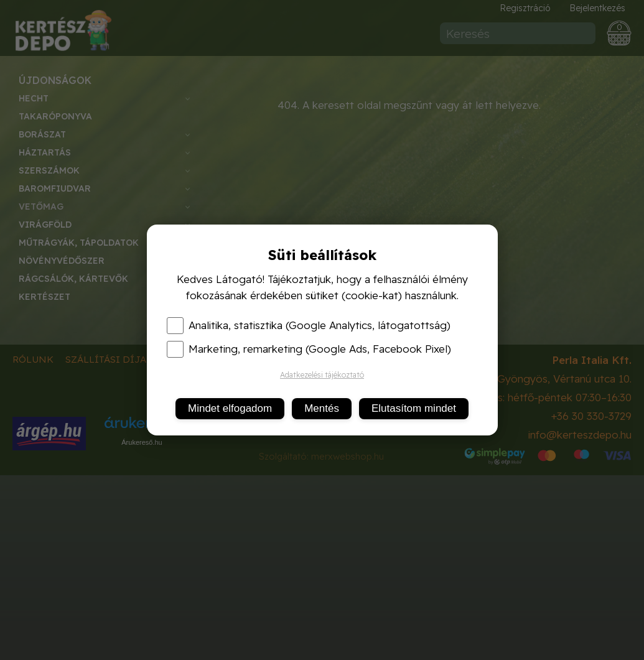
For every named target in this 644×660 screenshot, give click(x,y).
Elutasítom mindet (414, 408)
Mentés (322, 408)
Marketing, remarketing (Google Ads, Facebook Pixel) (309, 349)
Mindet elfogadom (230, 408)
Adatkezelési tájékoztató (322, 375)
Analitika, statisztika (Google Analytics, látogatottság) (309, 325)
